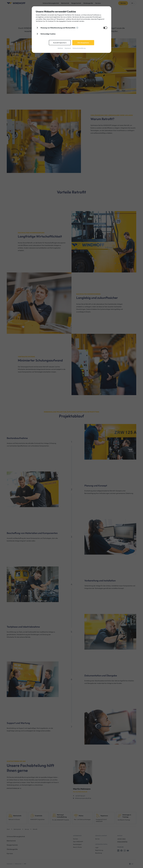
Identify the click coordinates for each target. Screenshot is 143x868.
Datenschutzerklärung (79, 48)
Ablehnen (60, 48)
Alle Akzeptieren (83, 43)
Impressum (68, 48)
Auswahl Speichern (60, 43)
